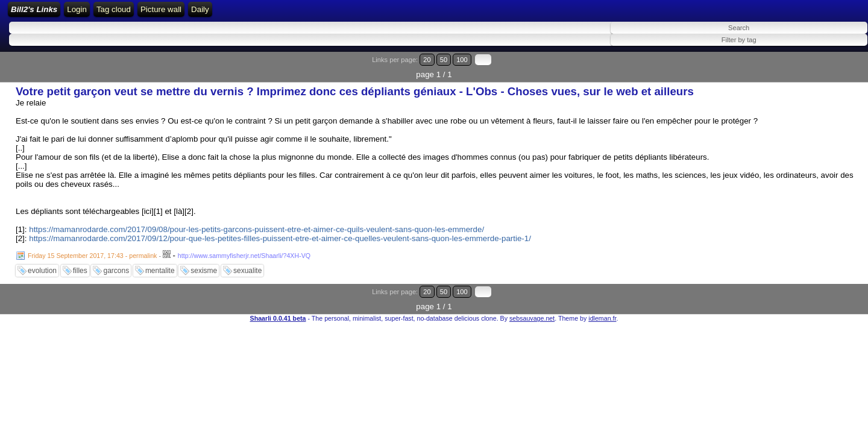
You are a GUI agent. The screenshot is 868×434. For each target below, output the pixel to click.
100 (831, 68)
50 (818, 68)
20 (806, 68)
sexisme (204, 264)
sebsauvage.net (532, 297)
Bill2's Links (109, 14)
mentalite (160, 264)
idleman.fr (602, 297)
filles (80, 264)
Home (163, 14)
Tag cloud (332, 14)
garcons (116, 264)
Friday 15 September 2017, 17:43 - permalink (92, 249)
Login (194, 14)
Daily (420, 14)
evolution (42, 264)
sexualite (247, 264)
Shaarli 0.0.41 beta (278, 297)
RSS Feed (231, 14)
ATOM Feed (284, 14)
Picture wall (380, 14)
